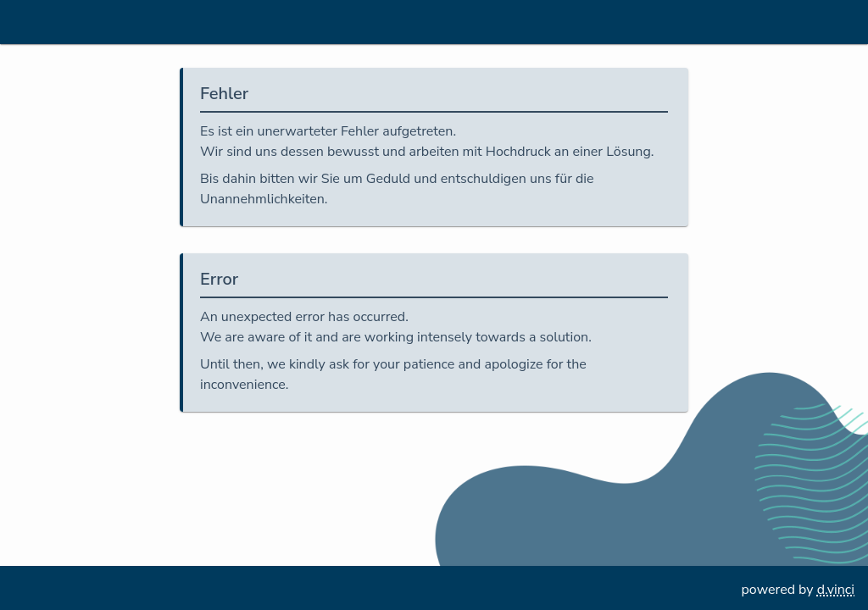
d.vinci (836, 590)
